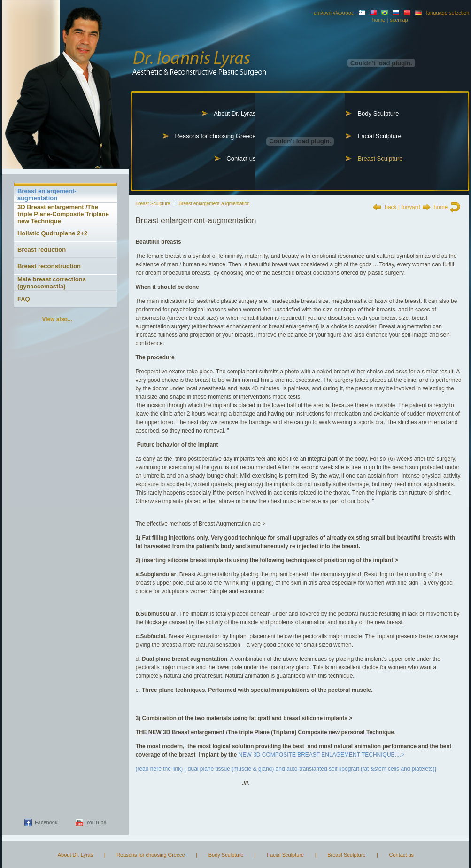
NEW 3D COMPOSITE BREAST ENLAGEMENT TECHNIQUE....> (322, 755)
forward (410, 207)
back (390, 207)
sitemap (399, 20)
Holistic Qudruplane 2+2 (52, 233)
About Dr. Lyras (235, 113)
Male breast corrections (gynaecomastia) (52, 283)
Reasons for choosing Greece (215, 136)
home (379, 20)
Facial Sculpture (379, 136)
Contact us (241, 159)
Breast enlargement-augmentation (47, 194)
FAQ (24, 299)
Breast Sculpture (380, 159)
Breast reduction (42, 250)
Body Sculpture (378, 113)
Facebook (46, 822)
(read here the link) (160, 769)
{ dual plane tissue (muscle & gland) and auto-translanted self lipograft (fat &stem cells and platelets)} (311, 769)
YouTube (96, 822)
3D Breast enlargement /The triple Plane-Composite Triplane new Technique (63, 214)
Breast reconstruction (49, 266)
